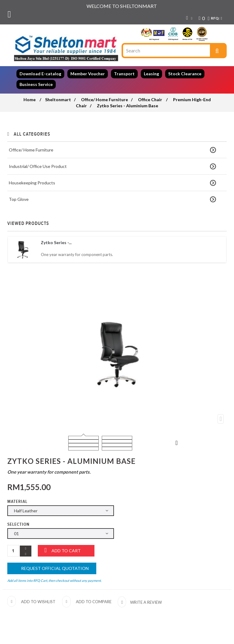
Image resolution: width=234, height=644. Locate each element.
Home (30, 100)
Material (18, 502)
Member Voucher (88, 74)
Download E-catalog (40, 74)
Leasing (151, 74)
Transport (124, 74)
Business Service (36, 84)
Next (177, 443)
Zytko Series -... (56, 242)
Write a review (145, 602)
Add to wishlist (38, 602)
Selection (19, 524)
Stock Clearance (185, 74)
